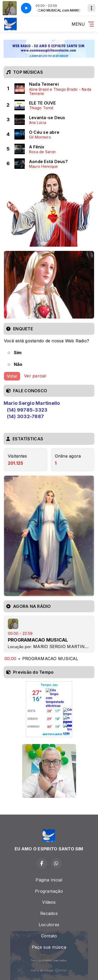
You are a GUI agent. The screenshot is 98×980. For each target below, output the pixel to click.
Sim (18, 353)
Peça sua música (49, 947)
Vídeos (49, 902)
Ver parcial (35, 376)
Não (18, 364)
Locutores (49, 925)
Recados (49, 913)
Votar (12, 376)
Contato (49, 936)
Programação (49, 891)
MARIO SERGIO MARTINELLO (64, 647)
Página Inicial (49, 880)
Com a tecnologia (49, 970)
